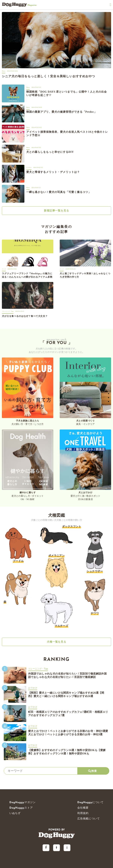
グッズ (4, 269)
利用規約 (83, 813)
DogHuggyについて (90, 802)
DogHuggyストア (21, 808)
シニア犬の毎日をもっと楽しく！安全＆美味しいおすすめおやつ (48, 76)
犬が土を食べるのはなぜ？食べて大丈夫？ (25, 316)
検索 (92, 771)
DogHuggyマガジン (23, 802)
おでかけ (29, 168)
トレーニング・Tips (8, 311)
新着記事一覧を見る (57, 211)
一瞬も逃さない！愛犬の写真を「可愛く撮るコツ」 (59, 192)
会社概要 (83, 808)
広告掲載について (89, 819)
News (4, 71)
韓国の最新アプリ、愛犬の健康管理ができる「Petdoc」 (62, 112)
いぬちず (15, 813)
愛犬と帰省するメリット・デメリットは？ (53, 172)
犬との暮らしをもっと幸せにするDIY (50, 152)
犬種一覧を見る (57, 642)
